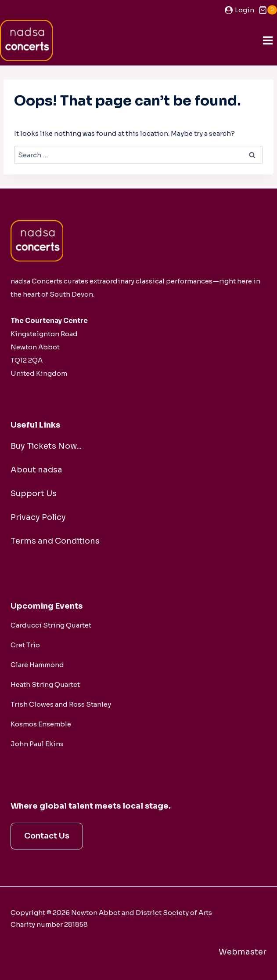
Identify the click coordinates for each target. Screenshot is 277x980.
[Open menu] (268, 40)
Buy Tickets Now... (46, 446)
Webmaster (243, 952)
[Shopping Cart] (268, 10)
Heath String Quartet (45, 684)
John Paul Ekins (37, 744)
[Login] (239, 10)
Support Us (34, 494)
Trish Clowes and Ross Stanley (61, 704)
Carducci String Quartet (51, 625)
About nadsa (36, 470)
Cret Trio (25, 645)
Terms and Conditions (55, 541)
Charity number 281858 (49, 924)
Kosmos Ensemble (41, 724)
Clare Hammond (37, 665)
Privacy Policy (38, 517)
